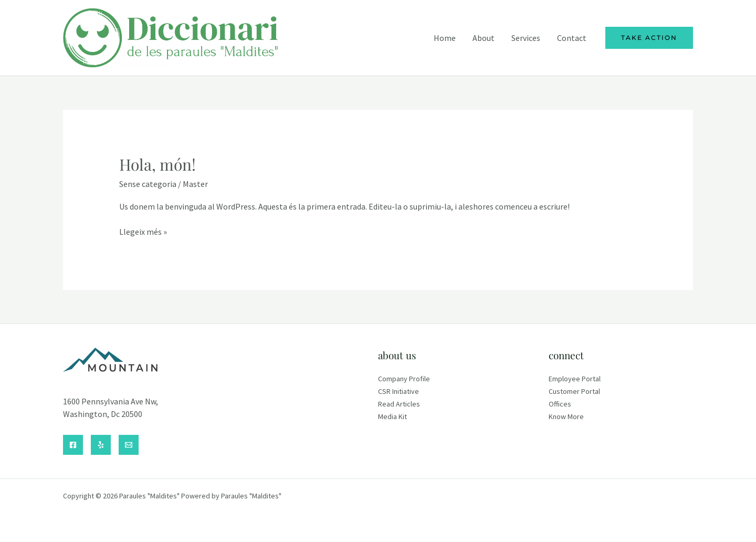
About (484, 38)
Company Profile (404, 379)
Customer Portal (574, 391)
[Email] (129, 445)
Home (445, 38)
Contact (572, 38)
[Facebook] (73, 445)
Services (526, 38)
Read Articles (399, 404)
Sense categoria (148, 184)
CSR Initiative (398, 391)
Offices (560, 404)
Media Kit (392, 416)
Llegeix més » (143, 232)
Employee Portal (575, 379)
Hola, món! (157, 164)
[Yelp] (101, 445)
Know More (566, 416)
